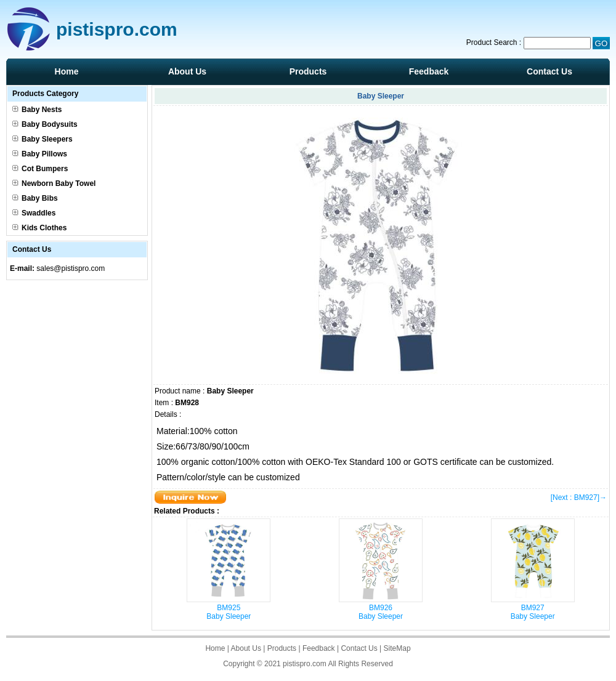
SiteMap (397, 648)
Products (308, 71)
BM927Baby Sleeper (533, 612)
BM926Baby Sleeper (381, 612)
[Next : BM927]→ (579, 498)
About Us (187, 71)
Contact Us (549, 71)
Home (67, 71)
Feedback (429, 71)
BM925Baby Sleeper (229, 612)
